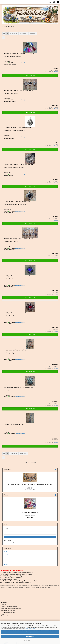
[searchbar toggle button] (50, 2)
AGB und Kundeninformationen (8, 610)
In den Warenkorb (30, 75)
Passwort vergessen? (9, 543)
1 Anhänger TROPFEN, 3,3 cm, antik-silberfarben (17, 128)
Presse (5, 558)
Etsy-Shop (6, 552)
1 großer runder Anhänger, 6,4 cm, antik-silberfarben (18, 165)
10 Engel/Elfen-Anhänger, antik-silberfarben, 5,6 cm (18, 90)
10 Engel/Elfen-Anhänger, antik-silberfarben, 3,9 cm (18, 387)
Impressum (4, 605)
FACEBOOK (6, 561)
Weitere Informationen (30, 641)
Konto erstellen (7, 540)
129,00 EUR (30, 488)
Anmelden (30, 537)
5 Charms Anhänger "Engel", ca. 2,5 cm (15, 350)
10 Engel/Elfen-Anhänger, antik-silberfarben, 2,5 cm (18, 239)
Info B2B (6, 555)
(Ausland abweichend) (20, 63)
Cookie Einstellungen (6, 616)
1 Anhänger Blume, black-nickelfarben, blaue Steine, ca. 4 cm (21, 276)
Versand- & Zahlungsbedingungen (9, 607)
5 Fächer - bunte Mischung (30, 512)
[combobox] (14, 33)
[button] (4, 33)
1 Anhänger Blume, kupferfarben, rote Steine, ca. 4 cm (19, 313)
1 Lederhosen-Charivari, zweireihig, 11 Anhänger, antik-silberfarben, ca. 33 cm (30, 485)
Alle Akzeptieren (30, 632)
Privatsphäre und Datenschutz (8, 612)
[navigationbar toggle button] (58, 2)
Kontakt (3, 614)
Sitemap (6, 564)
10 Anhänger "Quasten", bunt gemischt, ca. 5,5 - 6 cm (19, 53)
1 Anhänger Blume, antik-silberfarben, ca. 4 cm (17, 202)
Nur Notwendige (30, 637)
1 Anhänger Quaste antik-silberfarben (14, 424)
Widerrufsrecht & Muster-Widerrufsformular (11, 608)
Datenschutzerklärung (30, 629)
